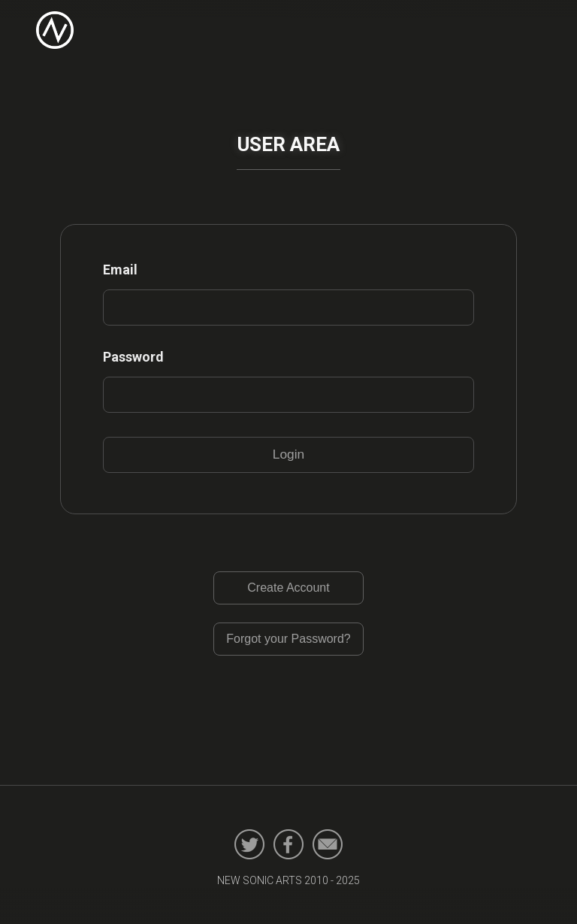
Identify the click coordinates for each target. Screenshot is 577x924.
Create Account (288, 588)
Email (120, 270)
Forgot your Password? (288, 639)
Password (133, 357)
